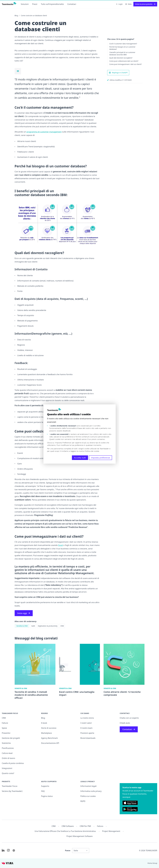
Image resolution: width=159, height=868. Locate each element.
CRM (62, 626)
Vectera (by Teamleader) (12, 791)
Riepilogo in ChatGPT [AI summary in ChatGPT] (118, 73)
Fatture (5, 723)
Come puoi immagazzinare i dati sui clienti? (125, 64)
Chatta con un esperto (129, 718)
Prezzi (35, 4)
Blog (16, 15)
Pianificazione (8, 748)
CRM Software (68, 826)
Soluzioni (25, 4)
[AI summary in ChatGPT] (14, 850)
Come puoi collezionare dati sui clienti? (124, 61)
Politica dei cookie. (92, 451)
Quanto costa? (8, 773)
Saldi (33, 626)
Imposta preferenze (100, 458)
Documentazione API (50, 743)
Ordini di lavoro (8, 758)
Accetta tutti (80, 458)
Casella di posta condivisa (13, 763)
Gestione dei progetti (11, 738)
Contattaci (72, 4)
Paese (68, 850)
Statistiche (6, 743)
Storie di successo (49, 728)
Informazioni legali (89, 786)
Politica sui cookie (88, 796)
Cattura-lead (7, 753)
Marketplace (46, 733)
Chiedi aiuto (125, 723)
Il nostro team (87, 728)
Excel (61, 545)
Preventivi (6, 733)
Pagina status (47, 796)
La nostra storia (87, 718)
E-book (44, 723)
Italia (128, 4)
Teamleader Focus (10, 786)
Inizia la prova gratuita (145, 4)
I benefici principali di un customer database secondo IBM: (122, 53)
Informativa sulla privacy (91, 791)
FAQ (43, 791)
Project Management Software (79, 836)
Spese (4, 728)
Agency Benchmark (49, 738)
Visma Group (152, 863)
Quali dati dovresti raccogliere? (121, 58)
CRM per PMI (85, 826)
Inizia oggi (24, 613)
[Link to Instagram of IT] (8, 850)
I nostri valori (86, 723)
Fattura (100, 826)
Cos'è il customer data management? (123, 44)
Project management (111, 831)
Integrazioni (7, 768)
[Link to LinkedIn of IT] (3, 850)
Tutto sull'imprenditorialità (52, 4)
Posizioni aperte (87, 733)
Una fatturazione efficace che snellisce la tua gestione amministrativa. (65, 831)
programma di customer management (44, 132)
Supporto (45, 786)
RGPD (83, 801)
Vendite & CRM (22, 626)
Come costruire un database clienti (34, 15)
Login (119, 4)
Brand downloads (88, 738)
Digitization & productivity (48, 626)
